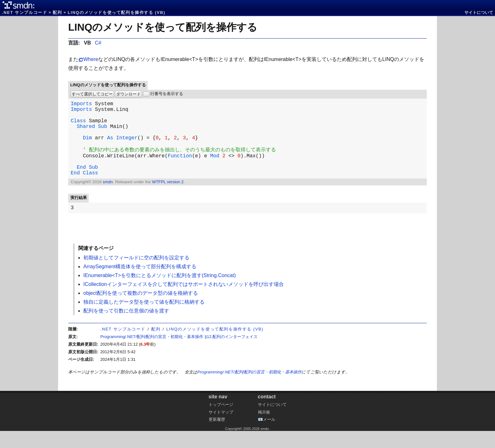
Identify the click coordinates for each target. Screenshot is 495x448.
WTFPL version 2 (168, 198)
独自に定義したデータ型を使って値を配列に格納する (144, 319)
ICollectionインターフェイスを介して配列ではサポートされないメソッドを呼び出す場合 (184, 301)
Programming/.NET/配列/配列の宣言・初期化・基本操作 (249, 389)
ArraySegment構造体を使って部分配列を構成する (140, 284)
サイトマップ (221, 429)
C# (98, 43)
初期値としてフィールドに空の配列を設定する (136, 275)
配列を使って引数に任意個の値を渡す (126, 328)
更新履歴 (217, 436)
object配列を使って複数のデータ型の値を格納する (141, 310)
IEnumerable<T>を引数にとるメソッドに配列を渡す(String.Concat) (160, 292)
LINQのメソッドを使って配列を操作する (163, 27)
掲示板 (264, 429)
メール (269, 436)
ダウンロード (128, 94)
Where (91, 59)
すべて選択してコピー (92, 94)
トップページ (221, 422)
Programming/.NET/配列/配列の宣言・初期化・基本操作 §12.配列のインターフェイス (179, 354)
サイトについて (479, 12)
